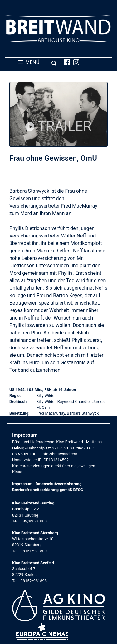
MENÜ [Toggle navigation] (37, 62)
